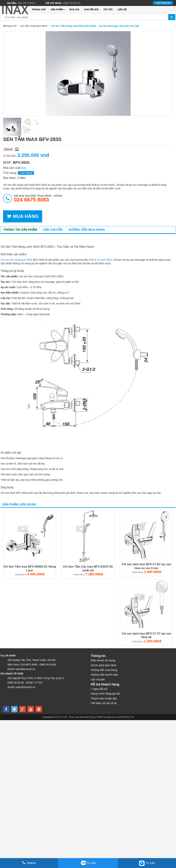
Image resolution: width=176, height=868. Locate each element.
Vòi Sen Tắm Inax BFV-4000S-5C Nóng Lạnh (30, 568)
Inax (24, 168)
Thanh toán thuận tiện (104, 698)
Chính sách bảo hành (104, 665)
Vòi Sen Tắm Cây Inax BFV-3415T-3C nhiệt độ (88, 568)
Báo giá (74, 9)
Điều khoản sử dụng (103, 660)
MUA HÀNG (23, 216)
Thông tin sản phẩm (20, 230)
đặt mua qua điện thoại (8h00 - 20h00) (38, 198)
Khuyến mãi (91, 9)
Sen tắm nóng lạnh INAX (34, 26)
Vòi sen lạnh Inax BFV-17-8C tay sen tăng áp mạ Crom (146, 566)
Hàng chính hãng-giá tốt (105, 694)
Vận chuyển (53, 230)
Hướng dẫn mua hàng (87, 230)
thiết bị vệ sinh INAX (100, 260)
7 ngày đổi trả (99, 689)
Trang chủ (39, 9)
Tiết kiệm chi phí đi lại (104, 703)
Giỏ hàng (163, 3)
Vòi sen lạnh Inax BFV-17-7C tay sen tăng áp (146, 635)
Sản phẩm (58, 10)
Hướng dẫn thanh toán (104, 675)
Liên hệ (122, 9)
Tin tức (108, 9)
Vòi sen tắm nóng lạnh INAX (16, 260)
